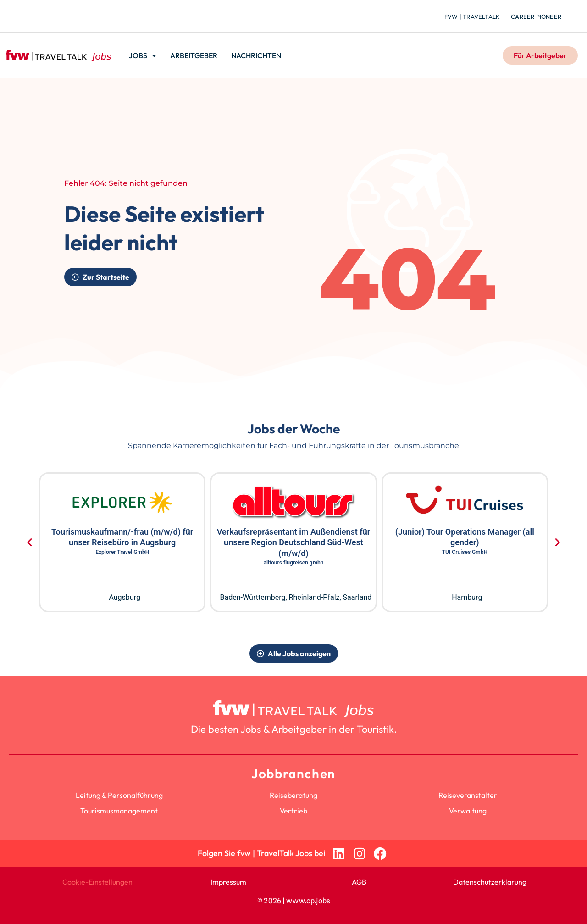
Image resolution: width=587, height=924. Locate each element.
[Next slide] (557, 542)
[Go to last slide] (30, 542)
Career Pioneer (536, 17)
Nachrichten (256, 55)
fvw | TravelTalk (472, 17)
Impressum (228, 882)
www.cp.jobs (308, 901)
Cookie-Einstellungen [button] (97, 882)
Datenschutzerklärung (490, 882)
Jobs (143, 55)
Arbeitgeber (194, 55)
